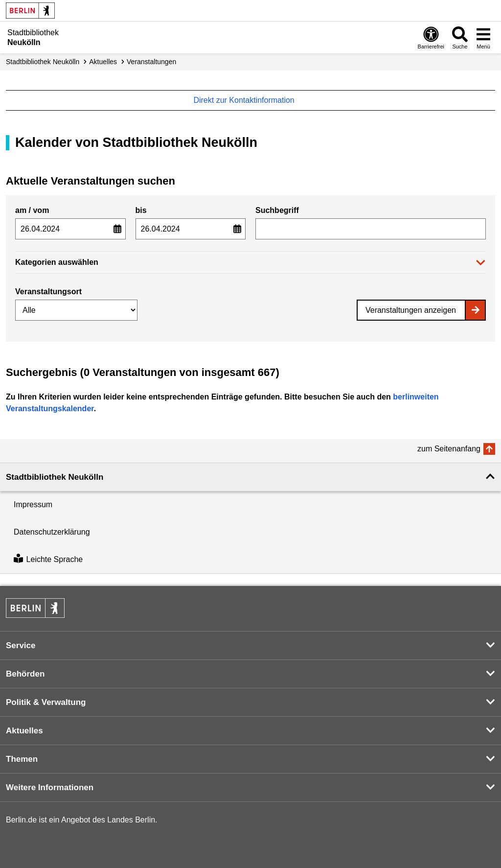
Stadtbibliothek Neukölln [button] (55, 477)
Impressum (33, 504)
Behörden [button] (25, 674)
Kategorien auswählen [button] (57, 262)
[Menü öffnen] (483, 37)
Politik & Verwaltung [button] (46, 702)
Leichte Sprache (48, 559)
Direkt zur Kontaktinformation (249, 100)
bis (141, 210)
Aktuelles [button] (24, 731)
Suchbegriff (277, 210)
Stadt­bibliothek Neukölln (43, 62)
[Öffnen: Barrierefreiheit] (431, 37)
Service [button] (21, 645)
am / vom (32, 210)
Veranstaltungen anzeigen (411, 310)
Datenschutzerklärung (52, 532)
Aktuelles (103, 62)
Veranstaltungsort (48, 292)
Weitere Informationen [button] (50, 787)
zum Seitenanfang (449, 449)
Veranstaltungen (151, 62)
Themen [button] (22, 759)
